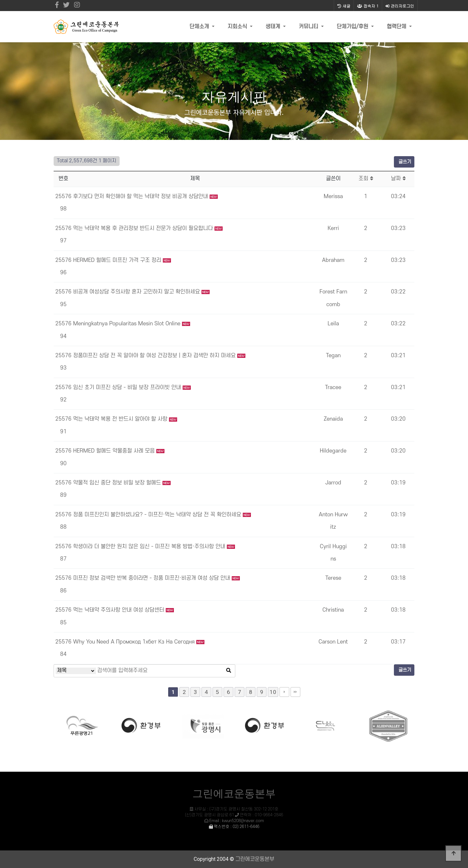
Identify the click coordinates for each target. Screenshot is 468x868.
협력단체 (397, 27)
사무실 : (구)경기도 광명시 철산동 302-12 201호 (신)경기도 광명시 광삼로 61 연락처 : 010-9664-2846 (234, 815)
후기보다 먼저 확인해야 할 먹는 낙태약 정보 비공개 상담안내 (141, 197)
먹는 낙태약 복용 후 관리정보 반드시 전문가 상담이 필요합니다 (144, 228)
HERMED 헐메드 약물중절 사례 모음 (115, 451)
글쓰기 (404, 162)
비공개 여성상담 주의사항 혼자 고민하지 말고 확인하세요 (137, 292)
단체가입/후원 (353, 27)
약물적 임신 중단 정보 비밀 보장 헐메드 (118, 483)
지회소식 (238, 27)
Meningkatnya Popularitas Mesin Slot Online (128, 324)
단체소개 (200, 27)
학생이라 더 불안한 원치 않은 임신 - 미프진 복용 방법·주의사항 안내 (150, 547)
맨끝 (295, 692)
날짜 (398, 179)
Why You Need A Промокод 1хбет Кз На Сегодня (135, 642)
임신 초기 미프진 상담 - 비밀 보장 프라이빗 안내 (128, 387)
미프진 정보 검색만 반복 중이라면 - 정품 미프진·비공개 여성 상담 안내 (152, 578)
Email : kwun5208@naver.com (237, 821)
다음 (284, 692)
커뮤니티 (309, 27)
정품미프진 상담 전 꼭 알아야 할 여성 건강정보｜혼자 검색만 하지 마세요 (155, 356)
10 (273, 692)
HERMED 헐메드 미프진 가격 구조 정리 (118, 260)
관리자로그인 (400, 6)
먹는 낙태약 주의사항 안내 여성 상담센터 (119, 610)
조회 (366, 179)
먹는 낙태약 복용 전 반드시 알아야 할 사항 (121, 419)
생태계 (274, 27)
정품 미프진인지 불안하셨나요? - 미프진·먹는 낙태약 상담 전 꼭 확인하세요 (158, 515)
